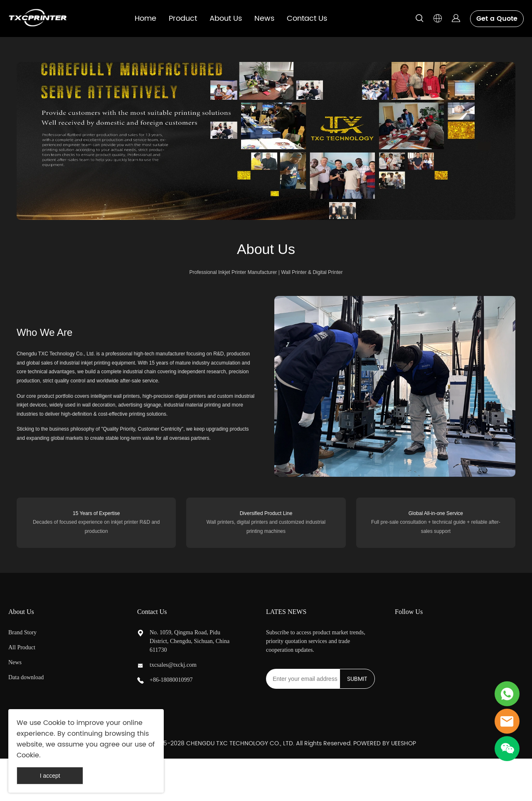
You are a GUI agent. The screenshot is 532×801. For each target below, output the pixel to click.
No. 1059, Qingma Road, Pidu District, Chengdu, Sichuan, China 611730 (190, 641)
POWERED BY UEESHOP (385, 743)
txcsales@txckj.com (173, 665)
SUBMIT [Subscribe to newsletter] (357, 679)
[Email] (303, 679)
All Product (22, 647)
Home (145, 18)
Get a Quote (497, 19)
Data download (26, 677)
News (264, 18)
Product (183, 18)
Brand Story (22, 632)
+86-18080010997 (171, 680)
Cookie (54, 723)
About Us (226, 18)
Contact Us (307, 18)
